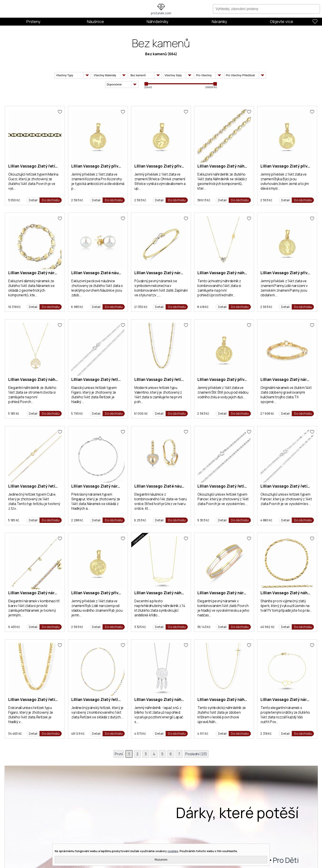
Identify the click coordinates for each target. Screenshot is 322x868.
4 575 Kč (140, 734)
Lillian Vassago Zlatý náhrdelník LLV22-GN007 (241, 699)
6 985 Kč (77, 307)
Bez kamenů (156, 54)
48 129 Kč (78, 734)
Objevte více (282, 21)
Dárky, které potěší (237, 813)
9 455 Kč (14, 627)
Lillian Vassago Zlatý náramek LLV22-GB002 (50, 273)
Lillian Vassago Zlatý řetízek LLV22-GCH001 (176, 379)
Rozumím (161, 860)
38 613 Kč (204, 200)
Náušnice (95, 21)
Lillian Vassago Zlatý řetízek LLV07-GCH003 (113, 699)
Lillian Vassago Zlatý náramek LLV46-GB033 (49, 593)
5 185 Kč (14, 414)
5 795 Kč (77, 414)
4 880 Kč (266, 520)
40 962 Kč (267, 627)
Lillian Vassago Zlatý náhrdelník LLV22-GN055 (241, 273)
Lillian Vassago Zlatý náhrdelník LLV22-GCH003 (242, 166)
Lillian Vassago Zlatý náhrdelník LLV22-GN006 (52, 379)
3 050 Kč (14, 200)
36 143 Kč (204, 627)
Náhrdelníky (157, 21)
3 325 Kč (140, 627)
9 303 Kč (203, 520)
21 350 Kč (141, 307)
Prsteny (33, 21)
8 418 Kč (203, 307)
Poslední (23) (197, 754)
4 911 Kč (203, 734)
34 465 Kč (15, 734)
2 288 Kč (77, 520)
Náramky (219, 21)
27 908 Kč (267, 414)
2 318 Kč (266, 734)
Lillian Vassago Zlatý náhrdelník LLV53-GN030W (179, 699)
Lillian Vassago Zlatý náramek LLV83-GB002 (239, 593)
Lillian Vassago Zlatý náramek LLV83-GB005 (176, 273)
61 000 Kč (141, 414)
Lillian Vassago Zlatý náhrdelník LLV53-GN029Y (179, 593)
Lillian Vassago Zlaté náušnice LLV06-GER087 (177, 486)
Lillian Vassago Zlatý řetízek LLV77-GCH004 (50, 699)
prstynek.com (161, 13)
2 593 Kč (77, 200)
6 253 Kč (140, 520)
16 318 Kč (14, 307)
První (118, 754)
